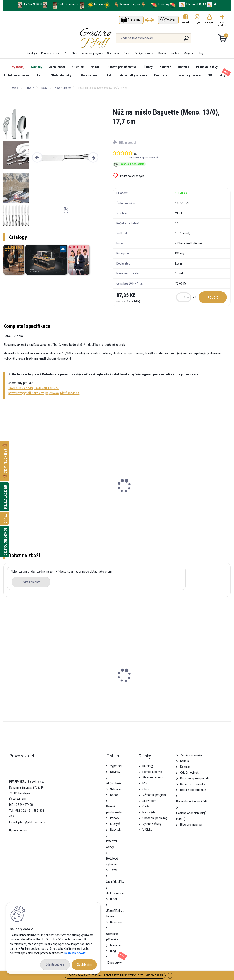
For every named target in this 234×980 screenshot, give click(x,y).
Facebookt (186, 22)
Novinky (37, 67)
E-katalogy (134, 20)
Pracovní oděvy (207, 67)
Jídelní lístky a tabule (133, 75)
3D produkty (217, 75)
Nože (44, 88)
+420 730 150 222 (46, 388)
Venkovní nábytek (130, 4)
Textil (40, 75)
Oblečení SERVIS (32, 4)
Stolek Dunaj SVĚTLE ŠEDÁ (25, 690)
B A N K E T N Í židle (5, 461)
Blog (200, 53)
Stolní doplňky (61, 75)
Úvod (15, 88)
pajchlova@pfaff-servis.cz (62, 393)
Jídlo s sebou (87, 75)
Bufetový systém (5, 497)
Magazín (189, 53)
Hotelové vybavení (17, 75)
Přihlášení (209, 23)
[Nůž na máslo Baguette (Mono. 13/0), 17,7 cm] (65, 157)
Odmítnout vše (55, 964)
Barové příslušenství (122, 67)
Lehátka (99, 4)
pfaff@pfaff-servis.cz (32, 822)
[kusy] (184, 297)
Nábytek (184, 67)
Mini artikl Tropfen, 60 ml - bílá (105, 492)
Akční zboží (57, 67)
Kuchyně (165, 67)
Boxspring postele (5, 541)
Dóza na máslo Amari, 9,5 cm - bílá (31, 492)
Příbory (148, 67)
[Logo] (29, 38)
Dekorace (161, 75)
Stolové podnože (68, 4)
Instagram (197, 22)
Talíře (5, 518)
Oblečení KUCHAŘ (196, 4)
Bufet (107, 75)
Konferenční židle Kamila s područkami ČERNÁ (192, 690)
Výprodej (18, 67)
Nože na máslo (63, 88)
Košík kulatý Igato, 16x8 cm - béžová (186, 492)
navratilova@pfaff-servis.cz (26, 393)
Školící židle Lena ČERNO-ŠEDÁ (105, 690)
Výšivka (171, 20)
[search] (148, 40)
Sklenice (78, 67)
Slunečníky (160, 4)
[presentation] (37, 157)
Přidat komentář (31, 582)
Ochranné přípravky (188, 75)
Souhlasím (84, 964)
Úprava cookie (18, 830)
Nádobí (96, 67)
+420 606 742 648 (21, 388)
